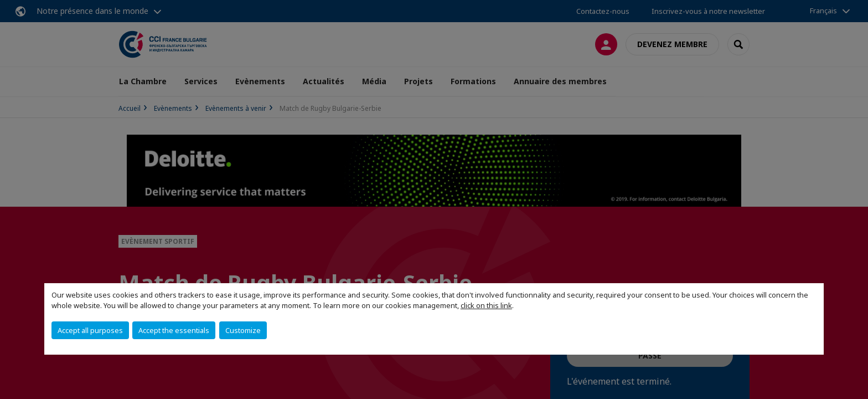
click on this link (486, 305)
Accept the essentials (174, 330)
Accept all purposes (90, 330)
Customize (243, 330)
